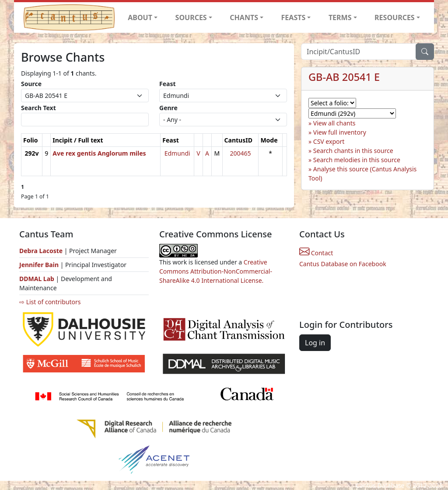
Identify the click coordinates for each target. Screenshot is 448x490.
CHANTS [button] (244, 17)
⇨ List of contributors (50, 302)
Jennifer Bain (40, 265)
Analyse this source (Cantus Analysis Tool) (362, 174)
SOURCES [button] (191, 17)
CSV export (329, 141)
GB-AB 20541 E (344, 77)
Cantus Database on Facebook (343, 264)
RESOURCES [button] (395, 17)
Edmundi (177, 153)
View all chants (334, 123)
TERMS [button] (340, 17)
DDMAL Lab (37, 279)
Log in (315, 343)
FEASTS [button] (294, 17)
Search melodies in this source (357, 160)
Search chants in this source (353, 151)
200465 (240, 153)
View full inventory (340, 132)
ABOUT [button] (140, 17)
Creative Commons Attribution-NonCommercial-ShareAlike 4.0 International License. (216, 271)
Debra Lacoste (41, 251)
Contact (316, 253)
